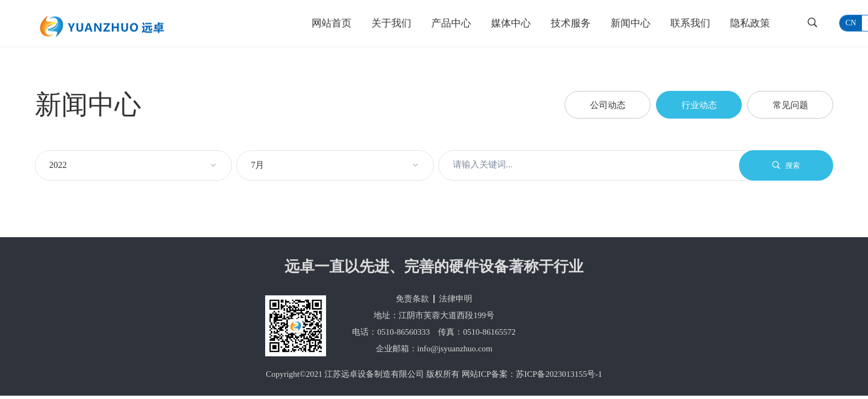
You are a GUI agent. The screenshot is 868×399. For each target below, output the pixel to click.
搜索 (786, 165)
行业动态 (699, 105)
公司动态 (608, 105)
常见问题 (790, 105)
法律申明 (456, 299)
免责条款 (412, 299)
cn (851, 22)
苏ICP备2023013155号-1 (559, 374)
